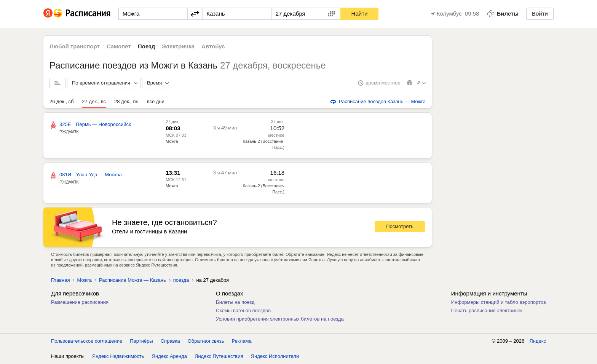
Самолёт (119, 46)
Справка (170, 341)
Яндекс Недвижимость (118, 356)
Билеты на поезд (235, 302)
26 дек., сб (61, 101)
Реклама (242, 341)
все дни (156, 101)
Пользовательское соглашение (87, 341)
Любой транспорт (75, 46)
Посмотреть (400, 226)
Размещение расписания (80, 302)
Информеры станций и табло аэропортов (499, 302)
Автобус (213, 46)
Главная (60, 280)
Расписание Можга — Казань (132, 280)
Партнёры (141, 341)
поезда (181, 280)
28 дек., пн (126, 101)
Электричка (178, 46)
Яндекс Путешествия (219, 356)
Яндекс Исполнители (275, 356)
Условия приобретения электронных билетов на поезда (280, 319)
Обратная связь (206, 341)
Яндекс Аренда (169, 356)
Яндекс (538, 341)
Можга (172, 141)
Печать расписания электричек (487, 311)
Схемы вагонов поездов (243, 311)
